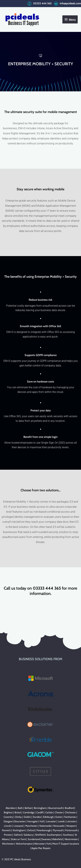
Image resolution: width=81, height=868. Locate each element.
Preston (8, 835)
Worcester (40, 844)
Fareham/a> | (71, 817)
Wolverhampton (24, 844)
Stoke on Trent (18, 839)
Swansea (46, 839)
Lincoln (8, 826)
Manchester (31, 826)
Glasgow (8, 821)
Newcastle (59, 826)
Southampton (54, 835)
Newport (71, 826)
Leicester (71, 821)
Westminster (71, 839)
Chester (59, 812)
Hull (42, 821)
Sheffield (40, 835)
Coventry (8, 817)
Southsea (68, 835)
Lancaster (51, 821)
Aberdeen (11, 808)
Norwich (6, 830)
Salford (18, 835)
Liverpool (18, 826)
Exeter (59, 817)
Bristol (18, 812)
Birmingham (40, 808)
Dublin (27, 817)
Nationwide (45, 826)
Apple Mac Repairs (41, 848)
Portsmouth (71, 830)
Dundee (37, 817)
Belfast (28, 808)
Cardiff (40, 812)
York (49, 844)
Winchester (8, 844)
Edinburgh (48, 817)
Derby (18, 817)
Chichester (70, 812)
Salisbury (28, 835)
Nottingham (19, 830)
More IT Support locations (66, 844)
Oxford (31, 830)
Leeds (61, 821)
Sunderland (34, 839)
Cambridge (29, 812)
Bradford (69, 808)
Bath (20, 808)
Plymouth (58, 830)
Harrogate (32, 821)
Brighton (8, 812)
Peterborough (44, 830)
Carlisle (49, 812)
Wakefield (57, 839)
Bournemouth (56, 808)
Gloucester (20, 821)
